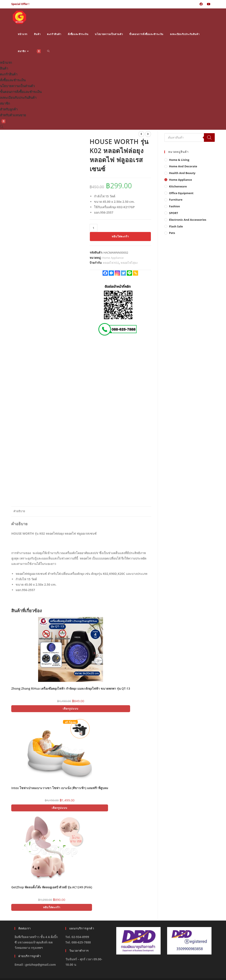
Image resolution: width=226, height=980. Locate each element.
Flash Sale (176, 226)
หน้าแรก (6, 62)
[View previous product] (141, 134)
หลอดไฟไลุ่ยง (129, 263)
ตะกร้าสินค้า (9, 74)
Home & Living (179, 160)
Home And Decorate (183, 166)
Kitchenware (178, 186)
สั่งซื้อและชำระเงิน (13, 80)
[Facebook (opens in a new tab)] (201, 4)
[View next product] (148, 134)
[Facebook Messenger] (111, 273)
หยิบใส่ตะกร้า (120, 236)
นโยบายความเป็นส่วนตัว (17, 86)
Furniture (176, 200)
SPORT (174, 213)
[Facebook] (105, 273)
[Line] (129, 273)
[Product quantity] (94, 228)
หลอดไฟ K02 (111, 263)
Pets (172, 233)
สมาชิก (5, 103)
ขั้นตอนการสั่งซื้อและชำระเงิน (21, 92)
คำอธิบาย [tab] (19, 511)
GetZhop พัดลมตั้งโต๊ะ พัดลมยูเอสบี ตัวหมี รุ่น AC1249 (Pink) (52, 887)
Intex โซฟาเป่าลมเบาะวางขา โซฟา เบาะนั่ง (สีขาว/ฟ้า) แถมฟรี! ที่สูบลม (60, 788)
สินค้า (4, 68)
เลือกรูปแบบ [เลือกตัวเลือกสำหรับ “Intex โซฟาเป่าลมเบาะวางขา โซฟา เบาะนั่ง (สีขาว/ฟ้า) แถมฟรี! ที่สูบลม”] (60, 808)
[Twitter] (123, 273)
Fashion (175, 206)
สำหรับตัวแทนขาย (13, 115)
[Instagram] (117, 273)
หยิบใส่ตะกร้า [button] (52, 907)
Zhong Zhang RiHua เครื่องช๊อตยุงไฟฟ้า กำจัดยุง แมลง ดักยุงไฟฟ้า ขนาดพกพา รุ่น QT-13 (71, 688)
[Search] (209, 137)
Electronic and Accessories (188, 220)
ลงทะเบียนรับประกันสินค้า (18, 98)
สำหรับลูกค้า (9, 109)
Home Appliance (113, 258)
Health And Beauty (182, 173)
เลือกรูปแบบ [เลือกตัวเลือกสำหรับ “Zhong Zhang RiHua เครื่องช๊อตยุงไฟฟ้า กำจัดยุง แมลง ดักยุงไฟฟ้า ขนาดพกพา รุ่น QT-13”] (71, 709)
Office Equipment (181, 193)
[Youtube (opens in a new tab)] (209, 4)
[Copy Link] (136, 273)
